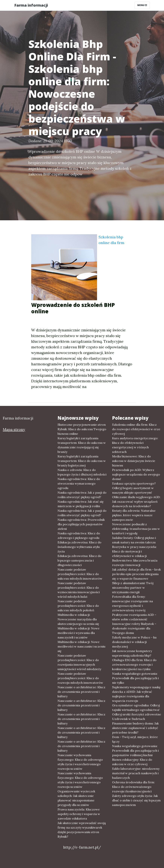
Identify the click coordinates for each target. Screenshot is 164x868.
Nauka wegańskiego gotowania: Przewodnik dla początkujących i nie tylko (135, 678)
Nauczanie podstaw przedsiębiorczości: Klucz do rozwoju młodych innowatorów (80, 678)
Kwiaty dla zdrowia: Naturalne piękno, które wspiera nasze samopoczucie (134, 515)
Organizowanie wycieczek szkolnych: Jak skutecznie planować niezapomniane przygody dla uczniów (76, 798)
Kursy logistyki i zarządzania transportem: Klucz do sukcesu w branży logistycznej (82, 461)
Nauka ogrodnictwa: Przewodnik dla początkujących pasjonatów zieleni (81, 524)
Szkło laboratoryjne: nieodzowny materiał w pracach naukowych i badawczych (136, 773)
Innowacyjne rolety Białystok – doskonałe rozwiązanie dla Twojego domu (134, 628)
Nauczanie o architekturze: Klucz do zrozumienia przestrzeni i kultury (81, 692)
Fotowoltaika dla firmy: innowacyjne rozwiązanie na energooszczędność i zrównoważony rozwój (132, 603)
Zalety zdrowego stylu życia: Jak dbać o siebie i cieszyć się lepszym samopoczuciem (136, 800)
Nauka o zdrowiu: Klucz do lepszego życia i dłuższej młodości (82, 472)
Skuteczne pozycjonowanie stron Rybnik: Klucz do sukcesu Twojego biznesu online (82, 429)
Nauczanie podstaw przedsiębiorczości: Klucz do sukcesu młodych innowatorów (80, 574)
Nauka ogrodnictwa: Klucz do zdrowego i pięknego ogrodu (79, 535)
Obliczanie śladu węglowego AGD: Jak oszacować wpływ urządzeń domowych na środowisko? (136, 502)
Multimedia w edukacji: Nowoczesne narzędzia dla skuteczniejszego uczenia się (78, 619)
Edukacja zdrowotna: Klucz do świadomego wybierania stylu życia (79, 547)
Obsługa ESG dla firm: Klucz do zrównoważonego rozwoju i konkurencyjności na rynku (134, 664)
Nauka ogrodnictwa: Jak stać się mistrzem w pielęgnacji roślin (81, 504)
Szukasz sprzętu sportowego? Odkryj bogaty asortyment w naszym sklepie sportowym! (134, 488)
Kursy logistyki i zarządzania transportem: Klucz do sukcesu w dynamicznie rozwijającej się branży (82, 445)
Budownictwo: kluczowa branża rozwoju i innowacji (135, 563)
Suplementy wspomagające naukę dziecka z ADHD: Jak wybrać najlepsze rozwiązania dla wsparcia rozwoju (136, 694)
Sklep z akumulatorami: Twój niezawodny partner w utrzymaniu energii (133, 588)
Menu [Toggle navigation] (142, 5)
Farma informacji (31, 5)
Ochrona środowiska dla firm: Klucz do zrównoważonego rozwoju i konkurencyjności (133, 787)
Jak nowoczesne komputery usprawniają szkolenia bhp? (132, 653)
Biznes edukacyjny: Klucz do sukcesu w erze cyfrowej (132, 762)
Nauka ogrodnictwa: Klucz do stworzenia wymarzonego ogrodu (79, 483)
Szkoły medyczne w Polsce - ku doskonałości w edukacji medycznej (134, 642)
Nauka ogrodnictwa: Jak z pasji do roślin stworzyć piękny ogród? (82, 495)
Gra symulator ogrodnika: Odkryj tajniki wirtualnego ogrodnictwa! (136, 707)
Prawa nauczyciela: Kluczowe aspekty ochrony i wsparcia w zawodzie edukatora (79, 814)
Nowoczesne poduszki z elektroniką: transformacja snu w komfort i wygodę (136, 529)
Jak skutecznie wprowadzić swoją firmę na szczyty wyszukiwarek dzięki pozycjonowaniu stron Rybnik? (82, 830)
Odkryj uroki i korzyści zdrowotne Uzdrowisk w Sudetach (137, 717)
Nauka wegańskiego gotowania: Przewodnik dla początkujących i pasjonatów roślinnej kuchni (135, 750)
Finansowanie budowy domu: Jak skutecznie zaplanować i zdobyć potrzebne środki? (135, 728)
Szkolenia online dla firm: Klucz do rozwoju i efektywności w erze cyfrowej (136, 429)
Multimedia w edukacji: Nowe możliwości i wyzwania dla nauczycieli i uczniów (79, 633)
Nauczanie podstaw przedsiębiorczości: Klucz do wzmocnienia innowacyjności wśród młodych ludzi (79, 590)
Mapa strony (14, 429)
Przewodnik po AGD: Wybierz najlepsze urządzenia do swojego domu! (136, 474)
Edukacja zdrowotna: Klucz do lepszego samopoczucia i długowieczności (79, 560)
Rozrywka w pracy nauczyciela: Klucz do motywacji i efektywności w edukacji (134, 551)
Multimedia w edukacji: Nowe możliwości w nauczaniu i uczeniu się (81, 646)
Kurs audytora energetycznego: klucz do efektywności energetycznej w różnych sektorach (135, 445)
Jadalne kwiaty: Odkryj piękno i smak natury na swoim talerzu (134, 540)
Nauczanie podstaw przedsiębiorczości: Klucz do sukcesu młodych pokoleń (78, 606)
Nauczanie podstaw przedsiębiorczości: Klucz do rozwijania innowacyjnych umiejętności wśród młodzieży (79, 662)
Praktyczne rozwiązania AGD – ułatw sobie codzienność (134, 617)
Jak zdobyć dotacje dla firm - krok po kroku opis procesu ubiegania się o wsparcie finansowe (136, 574)
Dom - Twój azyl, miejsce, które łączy (135, 739)
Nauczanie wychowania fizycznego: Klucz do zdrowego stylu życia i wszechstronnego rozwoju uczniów (80, 762)
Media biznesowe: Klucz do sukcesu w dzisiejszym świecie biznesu (134, 461)
